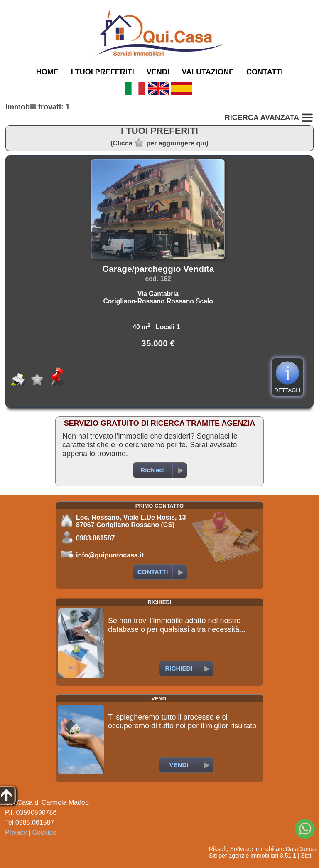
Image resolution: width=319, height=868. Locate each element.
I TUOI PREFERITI (103, 72)
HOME (47, 72)
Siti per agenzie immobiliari (244, 856)
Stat (306, 856)
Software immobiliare (257, 849)
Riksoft (218, 849)
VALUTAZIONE (208, 72)
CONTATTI (265, 72)
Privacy (16, 832)
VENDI (158, 72)
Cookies (44, 832)
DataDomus (301, 849)
